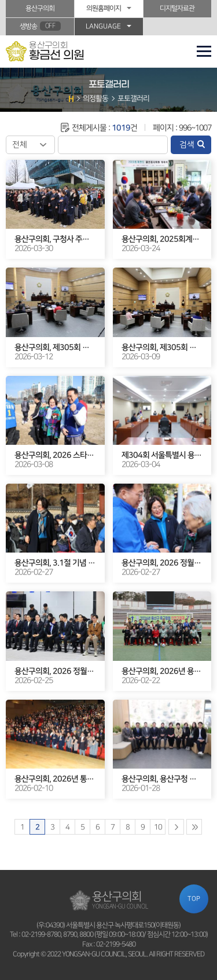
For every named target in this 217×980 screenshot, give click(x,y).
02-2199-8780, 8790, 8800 (57, 935)
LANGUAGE (103, 26)
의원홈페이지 (104, 8)
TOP (194, 899)
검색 (187, 145)
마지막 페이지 (194, 827)
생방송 (40, 26)
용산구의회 (40, 8)
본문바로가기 (0, 0)
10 (158, 827)
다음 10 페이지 (176, 827)
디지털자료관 (177, 8)
